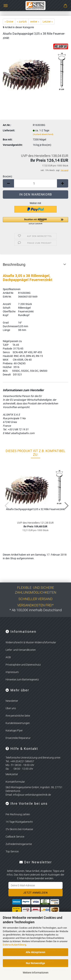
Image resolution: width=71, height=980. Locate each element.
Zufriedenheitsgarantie (19, 844)
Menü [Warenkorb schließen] (6, 6)
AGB (8, 657)
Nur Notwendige (35, 963)
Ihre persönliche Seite (18, 716)
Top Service (12, 851)
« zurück (22, 22)
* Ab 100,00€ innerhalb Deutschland (36, 610)
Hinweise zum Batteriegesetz (22, 679)
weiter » (35, 22)
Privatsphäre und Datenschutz (23, 665)
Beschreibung (14, 265)
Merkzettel (12, 774)
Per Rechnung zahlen (18, 814)
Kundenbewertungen (18, 723)
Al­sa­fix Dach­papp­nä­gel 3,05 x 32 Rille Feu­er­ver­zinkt (35, 509)
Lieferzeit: (9, 130)
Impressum (12, 672)
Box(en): (8, 176)
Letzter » (48, 22)
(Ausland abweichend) (43, 134)
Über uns (11, 708)
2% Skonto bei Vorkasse (19, 829)
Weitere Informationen (36, 973)
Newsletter (12, 701)
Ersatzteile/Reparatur (18, 738)
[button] (8, 183)
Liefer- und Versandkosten (21, 650)
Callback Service (15, 837)
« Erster (9, 22)
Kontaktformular (15, 782)
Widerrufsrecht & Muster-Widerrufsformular (31, 642)
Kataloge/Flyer (14, 731)
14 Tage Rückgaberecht (19, 822)
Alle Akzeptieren (35, 952)
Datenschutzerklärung (14, 945)
